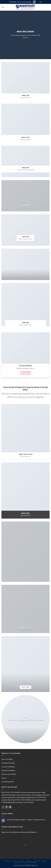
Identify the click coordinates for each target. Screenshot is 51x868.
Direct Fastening (7, 759)
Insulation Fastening (8, 763)
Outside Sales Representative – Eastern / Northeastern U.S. (26, 820)
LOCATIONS (37, 861)
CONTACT (18, 862)
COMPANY (29, 861)
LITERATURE (7, 861)
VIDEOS (14, 861)
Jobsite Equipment (8, 782)
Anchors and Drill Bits (9, 774)
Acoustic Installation (8, 767)
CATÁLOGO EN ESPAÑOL (29, 862)
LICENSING (21, 861)
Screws (4, 778)
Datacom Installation (8, 770)
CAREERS (44, 861)
